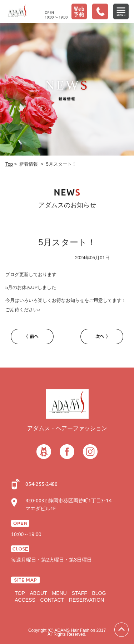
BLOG (99, 593)
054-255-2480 (41, 484)
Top (9, 164)
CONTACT (52, 600)
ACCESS (25, 600)
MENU (59, 593)
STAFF (79, 593)
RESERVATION (86, 600)
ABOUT (38, 593)
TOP (20, 593)
